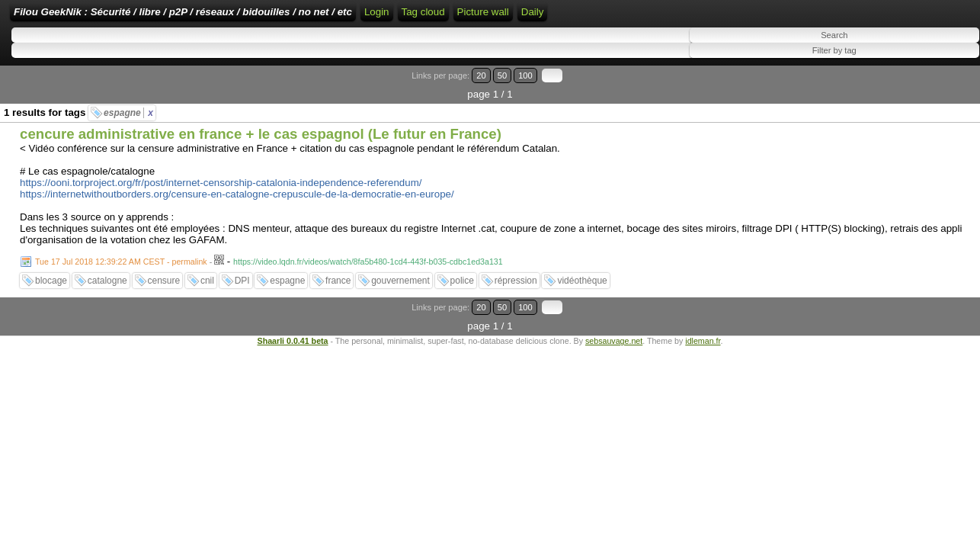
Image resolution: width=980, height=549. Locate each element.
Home (473, 17)
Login (511, 17)
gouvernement (400, 272)
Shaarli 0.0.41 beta (293, 313)
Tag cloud (687, 17)
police (462, 272)
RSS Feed (559, 17)
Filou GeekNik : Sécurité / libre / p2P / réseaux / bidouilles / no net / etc (278, 17)
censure (164, 272)
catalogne (107, 272)
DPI (242, 272)
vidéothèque (582, 272)
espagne (128, 104)
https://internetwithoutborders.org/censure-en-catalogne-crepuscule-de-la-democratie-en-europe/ (237, 186)
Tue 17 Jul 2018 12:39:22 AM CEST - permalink (121, 253)
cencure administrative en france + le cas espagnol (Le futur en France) (261, 125)
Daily (796, 17)
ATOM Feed (626, 17)
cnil (207, 272)
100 (933, 86)
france (338, 272)
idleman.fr (703, 313)
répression (516, 272)
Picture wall (747, 17)
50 (916, 86)
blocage (51, 272)
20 (902, 86)
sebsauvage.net (614, 313)
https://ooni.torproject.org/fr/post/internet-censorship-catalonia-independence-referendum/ (221, 174)
